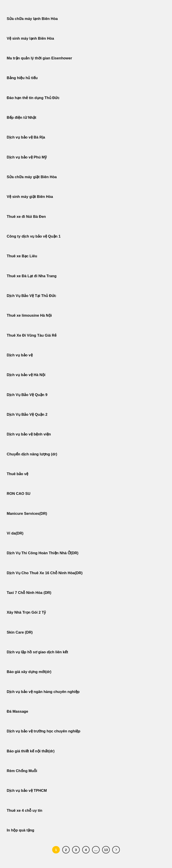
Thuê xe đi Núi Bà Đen (26, 217)
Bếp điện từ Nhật (21, 118)
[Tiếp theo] (116, 850)
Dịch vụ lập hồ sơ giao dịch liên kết (37, 652)
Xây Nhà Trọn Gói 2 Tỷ (26, 612)
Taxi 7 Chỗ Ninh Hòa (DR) (29, 593)
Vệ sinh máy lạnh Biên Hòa (30, 38)
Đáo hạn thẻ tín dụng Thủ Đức (33, 98)
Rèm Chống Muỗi (22, 771)
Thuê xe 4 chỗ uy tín (25, 811)
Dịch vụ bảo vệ (20, 355)
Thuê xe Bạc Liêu (22, 256)
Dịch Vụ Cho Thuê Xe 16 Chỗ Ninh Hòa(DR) (45, 573)
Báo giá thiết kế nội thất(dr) (31, 751)
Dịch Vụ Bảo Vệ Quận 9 (27, 395)
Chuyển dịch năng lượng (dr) (32, 454)
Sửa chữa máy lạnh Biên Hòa (32, 19)
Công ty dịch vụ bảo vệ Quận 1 (34, 236)
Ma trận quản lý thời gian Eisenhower (39, 58)
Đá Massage (18, 711)
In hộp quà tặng (20, 830)
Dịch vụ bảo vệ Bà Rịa (26, 137)
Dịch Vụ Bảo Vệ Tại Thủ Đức (31, 296)
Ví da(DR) (15, 533)
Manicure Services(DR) (27, 514)
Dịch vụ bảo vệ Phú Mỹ (27, 157)
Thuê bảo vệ (17, 474)
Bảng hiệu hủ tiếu (22, 78)
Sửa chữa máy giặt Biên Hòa (32, 177)
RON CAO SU (19, 494)
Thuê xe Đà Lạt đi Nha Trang (32, 276)
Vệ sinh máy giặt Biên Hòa (30, 197)
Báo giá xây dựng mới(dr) (29, 672)
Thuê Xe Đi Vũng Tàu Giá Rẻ (32, 335)
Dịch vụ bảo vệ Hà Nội (26, 375)
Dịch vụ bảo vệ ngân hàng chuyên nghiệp (43, 692)
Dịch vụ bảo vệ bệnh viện (29, 434)
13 (106, 850)
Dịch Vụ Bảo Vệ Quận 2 (27, 415)
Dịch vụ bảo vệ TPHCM (27, 791)
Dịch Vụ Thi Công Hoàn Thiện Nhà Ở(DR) (43, 553)
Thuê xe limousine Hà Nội (29, 315)
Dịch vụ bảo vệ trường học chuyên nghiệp (44, 731)
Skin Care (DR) (20, 632)
